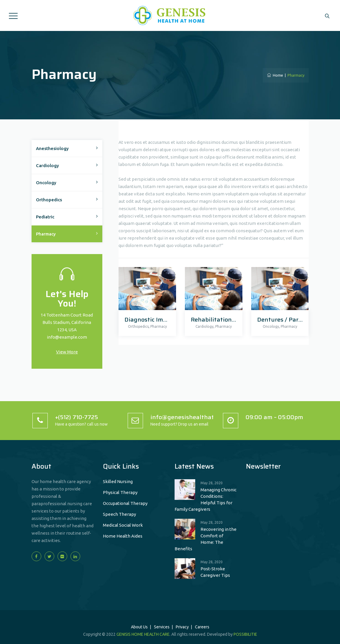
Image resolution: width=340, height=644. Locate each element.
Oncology (271, 326)
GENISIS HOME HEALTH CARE (143, 634)
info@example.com (67, 337)
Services (162, 627)
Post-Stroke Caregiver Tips (215, 572)
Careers (202, 627)
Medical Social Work (123, 525)
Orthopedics (138, 326)
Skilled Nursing (118, 481)
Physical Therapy (120, 492)
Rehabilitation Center (221, 319)
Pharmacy (159, 326)
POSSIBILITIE (245, 634)
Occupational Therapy (125, 503)
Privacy (182, 627)
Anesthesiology (52, 148)
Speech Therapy (119, 514)
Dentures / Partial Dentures (297, 319)
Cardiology (205, 326)
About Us (139, 627)
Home (275, 75)
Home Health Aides (123, 536)
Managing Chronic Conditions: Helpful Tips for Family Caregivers (206, 499)
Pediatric (45, 217)
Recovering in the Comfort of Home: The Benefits (206, 539)
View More (67, 352)
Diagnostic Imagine (152, 319)
